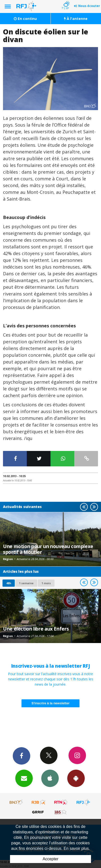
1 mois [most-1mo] (46, 583)
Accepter (50, 859)
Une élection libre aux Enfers (36, 629)
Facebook (21, 756)
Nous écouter (89, 6)
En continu (25, 19)
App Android (76, 778)
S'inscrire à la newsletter (50, 703)
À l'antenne (76, 19)
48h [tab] (9, 583)
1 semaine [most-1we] (26, 583)
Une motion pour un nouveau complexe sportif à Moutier (48, 549)
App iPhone (50, 778)
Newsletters (24, 778)
